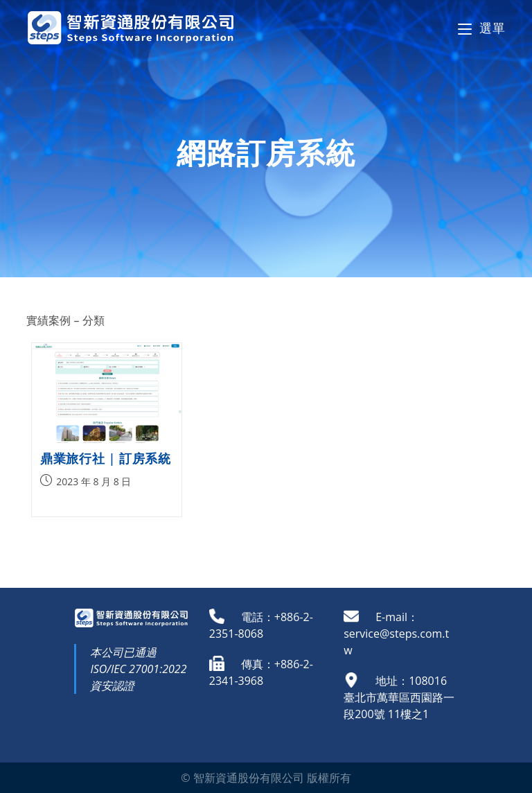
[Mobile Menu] (481, 28)
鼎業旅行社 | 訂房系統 (105, 458)
